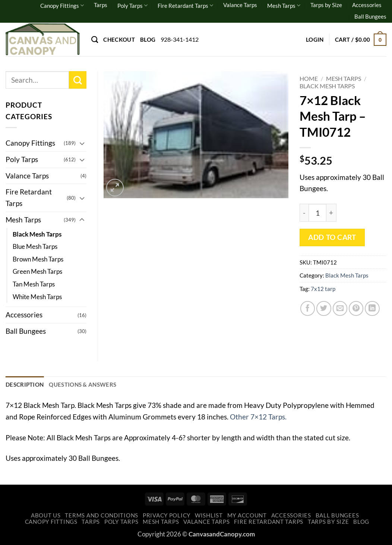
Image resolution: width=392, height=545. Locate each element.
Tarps (101, 5)
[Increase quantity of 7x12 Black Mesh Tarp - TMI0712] (331, 213)
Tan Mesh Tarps (34, 284)
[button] (315, 39)
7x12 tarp (323, 289)
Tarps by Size (326, 5)
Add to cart (332, 237)
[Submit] (78, 80)
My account (247, 515)
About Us (46, 515)
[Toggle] (82, 143)
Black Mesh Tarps (327, 86)
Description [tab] (25, 384)
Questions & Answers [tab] (83, 384)
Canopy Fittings (62, 5)
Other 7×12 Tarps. (258, 417)
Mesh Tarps (284, 5)
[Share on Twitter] (324, 308)
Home (309, 78)
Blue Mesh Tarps (35, 246)
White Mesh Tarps (37, 297)
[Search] (95, 39)
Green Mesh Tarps (37, 271)
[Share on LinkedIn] (372, 308)
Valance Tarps (240, 5)
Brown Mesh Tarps (38, 259)
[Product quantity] (317, 213)
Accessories (367, 5)
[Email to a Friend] (340, 308)
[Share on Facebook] (308, 308)
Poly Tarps (132, 5)
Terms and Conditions (102, 515)
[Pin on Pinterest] (356, 308)
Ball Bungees (370, 16)
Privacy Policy (167, 515)
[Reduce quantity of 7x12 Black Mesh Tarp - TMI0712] (304, 213)
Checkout (119, 39)
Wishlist (209, 515)
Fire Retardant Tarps (185, 5)
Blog (148, 39)
